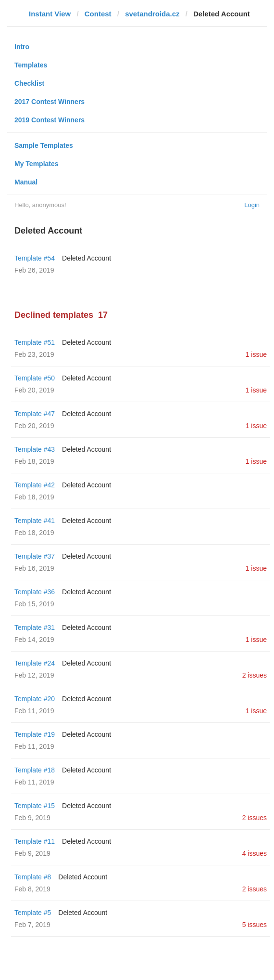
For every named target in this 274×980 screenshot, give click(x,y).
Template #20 (35, 699)
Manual (26, 182)
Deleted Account (87, 258)
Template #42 (35, 485)
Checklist (29, 83)
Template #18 (35, 770)
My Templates (37, 164)
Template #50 (35, 378)
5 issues (255, 925)
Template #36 (35, 592)
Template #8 (33, 877)
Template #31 (35, 627)
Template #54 (35, 258)
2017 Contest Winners (50, 102)
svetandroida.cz (152, 14)
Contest (98, 14)
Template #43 (35, 449)
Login (252, 205)
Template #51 (35, 342)
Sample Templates (44, 145)
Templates (31, 65)
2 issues (255, 675)
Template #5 (33, 913)
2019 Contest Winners (50, 120)
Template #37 (35, 556)
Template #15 (35, 806)
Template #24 (35, 663)
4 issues (255, 853)
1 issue (256, 354)
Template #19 (35, 734)
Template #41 (35, 521)
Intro (22, 47)
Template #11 (35, 841)
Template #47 (35, 414)
